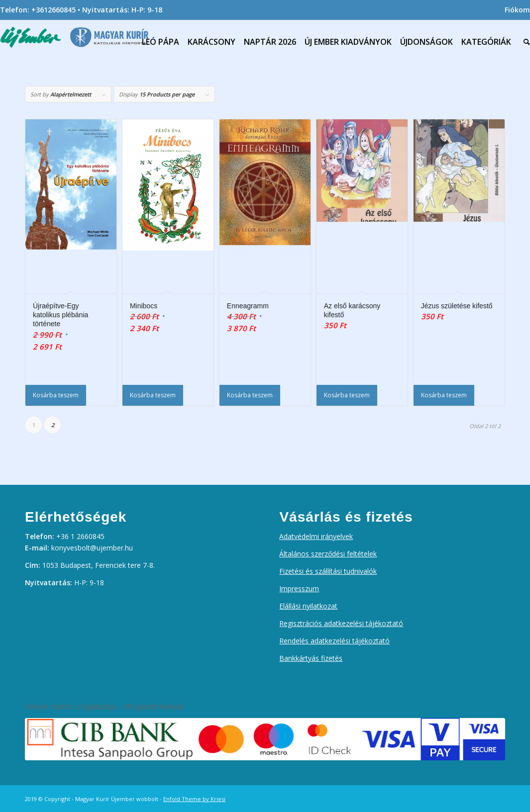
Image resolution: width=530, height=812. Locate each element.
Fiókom (517, 10)
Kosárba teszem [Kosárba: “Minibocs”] (153, 395)
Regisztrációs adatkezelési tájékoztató (341, 623)
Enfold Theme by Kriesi (194, 799)
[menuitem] (515, 10)
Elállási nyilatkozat (308, 606)
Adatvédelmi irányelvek (316, 536)
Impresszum (299, 588)
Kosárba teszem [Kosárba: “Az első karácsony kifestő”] (347, 395)
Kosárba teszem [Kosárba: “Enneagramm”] (250, 395)
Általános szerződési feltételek (328, 554)
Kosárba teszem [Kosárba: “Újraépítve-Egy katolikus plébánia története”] (56, 395)
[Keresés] (525, 42)
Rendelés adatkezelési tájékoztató (334, 641)
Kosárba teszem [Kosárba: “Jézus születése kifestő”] (444, 395)
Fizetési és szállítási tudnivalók (328, 571)
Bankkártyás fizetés (311, 658)
